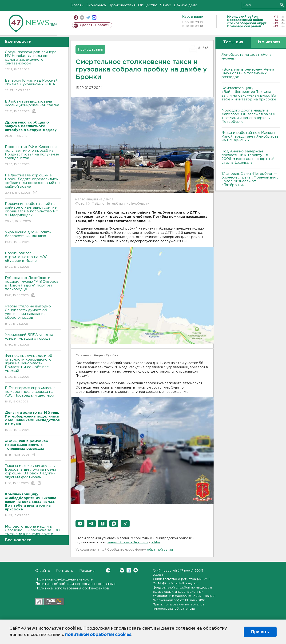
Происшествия (122, 5)
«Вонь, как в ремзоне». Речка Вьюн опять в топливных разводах (248, 73)
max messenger (94, 18)
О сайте (43, 571)
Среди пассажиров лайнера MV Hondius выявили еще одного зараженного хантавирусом (33, 61)
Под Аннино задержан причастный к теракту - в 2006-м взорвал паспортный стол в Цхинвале (248, 157)
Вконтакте (108, 570)
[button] (80, 524)
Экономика (96, 5)
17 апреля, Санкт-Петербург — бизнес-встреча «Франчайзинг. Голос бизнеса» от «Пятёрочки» (250, 179)
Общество (148, 5)
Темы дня (233, 42)
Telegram (129, 570)
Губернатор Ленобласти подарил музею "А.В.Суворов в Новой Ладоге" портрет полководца (33, 287)
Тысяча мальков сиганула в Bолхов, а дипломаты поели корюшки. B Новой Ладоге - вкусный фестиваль (33, 475)
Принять (260, 632)
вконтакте (82, 18)
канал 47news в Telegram (128, 543)
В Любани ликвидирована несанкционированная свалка (33, 107)
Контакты (65, 571)
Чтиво (166, 5)
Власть (77, 5)
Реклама (87, 571)
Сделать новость (95, 25)
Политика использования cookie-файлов (72, 588)
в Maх (156, 543)
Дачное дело (186, 5)
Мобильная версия (76, 18)
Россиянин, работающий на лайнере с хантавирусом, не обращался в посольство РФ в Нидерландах (33, 213)
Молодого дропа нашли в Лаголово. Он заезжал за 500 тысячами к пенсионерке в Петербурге (249, 116)
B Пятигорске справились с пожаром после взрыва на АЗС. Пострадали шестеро (33, 395)
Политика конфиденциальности (64, 579)
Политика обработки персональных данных (75, 584)
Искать (282, 5)
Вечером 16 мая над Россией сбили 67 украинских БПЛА (33, 86)
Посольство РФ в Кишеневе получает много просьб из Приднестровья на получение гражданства (33, 156)
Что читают (268, 42)
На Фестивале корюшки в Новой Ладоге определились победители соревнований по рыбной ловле (33, 184)
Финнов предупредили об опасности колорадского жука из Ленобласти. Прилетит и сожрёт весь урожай (33, 367)
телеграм (88, 18)
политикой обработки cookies (98, 635)
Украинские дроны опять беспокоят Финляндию (33, 237)
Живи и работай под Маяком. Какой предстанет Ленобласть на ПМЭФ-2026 (250, 137)
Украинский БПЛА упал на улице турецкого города (33, 340)
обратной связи (160, 550)
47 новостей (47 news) (175, 571)
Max (136, 570)
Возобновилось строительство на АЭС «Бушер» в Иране (33, 260)
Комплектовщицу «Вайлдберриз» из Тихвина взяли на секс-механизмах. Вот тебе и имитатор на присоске (250, 94)
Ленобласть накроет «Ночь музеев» (246, 57)
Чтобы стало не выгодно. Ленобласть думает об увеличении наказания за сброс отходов (33, 315)
